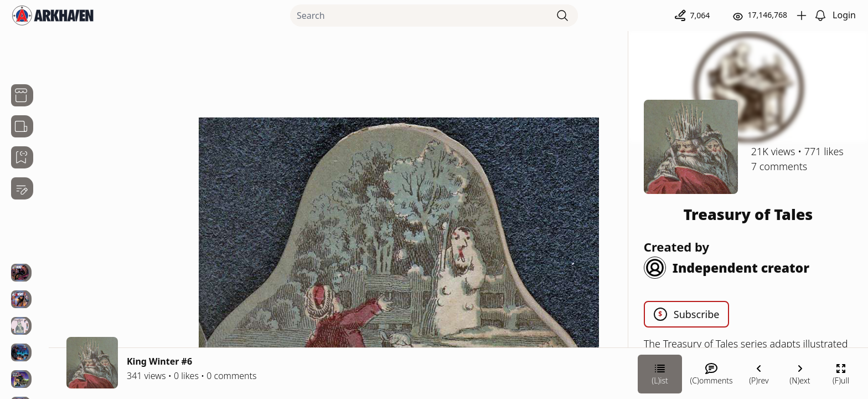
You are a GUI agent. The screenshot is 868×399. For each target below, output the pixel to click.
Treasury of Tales (748, 214)
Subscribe (687, 314)
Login (844, 15)
